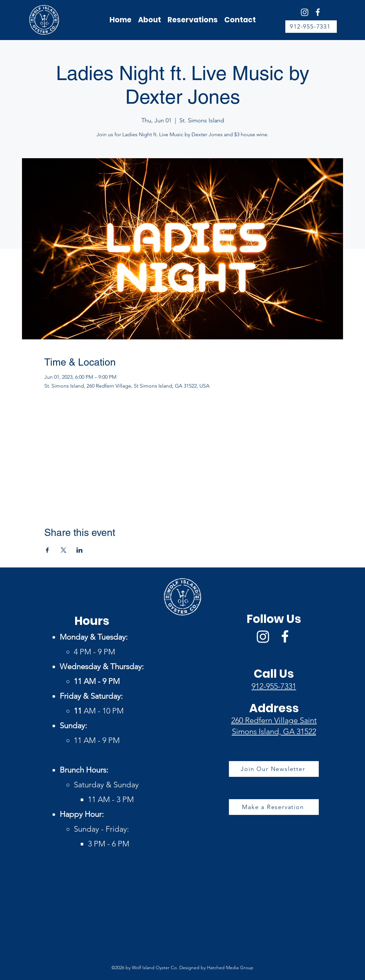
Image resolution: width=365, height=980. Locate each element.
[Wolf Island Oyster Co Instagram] (305, 12)
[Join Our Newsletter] (274, 769)
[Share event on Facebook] (47, 550)
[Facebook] (318, 12)
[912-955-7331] (311, 27)
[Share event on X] (63, 550)
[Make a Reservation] (274, 807)
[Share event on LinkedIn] (80, 550)
